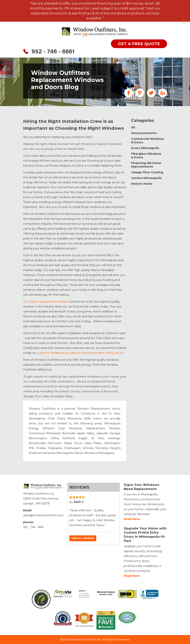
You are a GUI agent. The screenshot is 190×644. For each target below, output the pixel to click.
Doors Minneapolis (145, 148)
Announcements (144, 133)
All (133, 127)
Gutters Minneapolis (146, 178)
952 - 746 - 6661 (53, 52)
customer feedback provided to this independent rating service (80, 353)
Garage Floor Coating (147, 172)
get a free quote (139, 44)
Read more (132, 519)
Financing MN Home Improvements (146, 165)
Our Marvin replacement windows (46, 302)
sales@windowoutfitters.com (43, 515)
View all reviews (83, 538)
